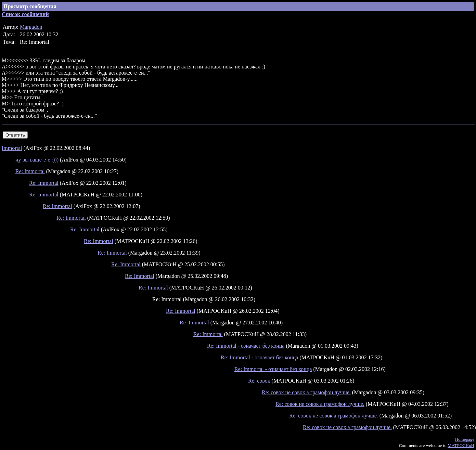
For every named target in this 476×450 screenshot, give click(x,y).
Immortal (12, 148)
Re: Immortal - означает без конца (246, 346)
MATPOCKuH (461, 445)
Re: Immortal (30, 171)
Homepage (465, 439)
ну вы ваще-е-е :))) (37, 160)
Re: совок (259, 381)
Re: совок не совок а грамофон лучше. (306, 392)
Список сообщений (25, 14)
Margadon (31, 27)
